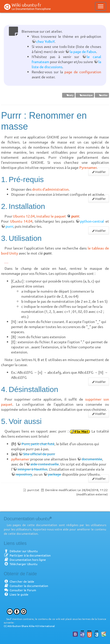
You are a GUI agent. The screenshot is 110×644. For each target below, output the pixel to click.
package (54, 474)
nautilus (102, 95)
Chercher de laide (19, 581)
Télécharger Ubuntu (21, 564)
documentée (92, 459)
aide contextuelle (45, 464)
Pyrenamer (88, 167)
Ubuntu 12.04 (24, 216)
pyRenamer (20, 459)
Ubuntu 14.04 (21, 221)
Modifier (100, 172)
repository (24, 474)
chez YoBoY (45, 41)
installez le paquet (51, 216)
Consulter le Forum (20, 590)
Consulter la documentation (26, 586)
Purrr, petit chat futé (38, 444)
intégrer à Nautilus (32, 469)
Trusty (68, 95)
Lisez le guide (16, 594)
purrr (75, 216)
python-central (92, 221)
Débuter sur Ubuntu (21, 551)
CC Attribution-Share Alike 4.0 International (29, 626)
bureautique (85, 95)
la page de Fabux (83, 51)
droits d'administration (50, 189)
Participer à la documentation (27, 555)
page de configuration (83, 72)
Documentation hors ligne (25, 560)
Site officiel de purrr (39, 454)
